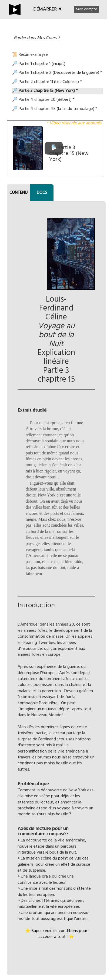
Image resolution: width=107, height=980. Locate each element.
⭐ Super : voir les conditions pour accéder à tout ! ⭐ (56, 934)
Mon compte (86, 9)
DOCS (42, 193)
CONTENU (19, 193)
